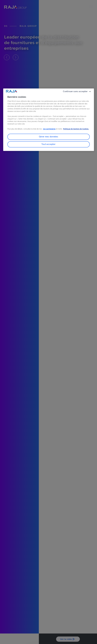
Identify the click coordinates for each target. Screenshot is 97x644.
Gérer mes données (49, 137)
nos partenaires (49, 129)
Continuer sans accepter (75, 91)
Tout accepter (48, 144)
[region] (49, 120)
